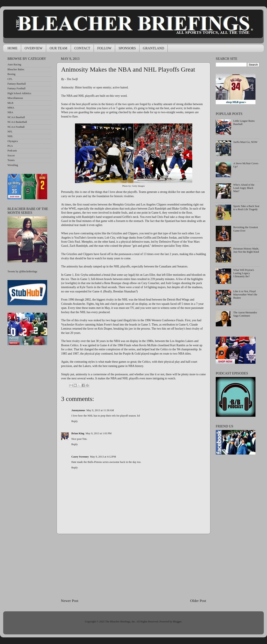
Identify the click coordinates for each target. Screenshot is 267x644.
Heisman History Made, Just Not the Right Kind (246, 250)
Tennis (11, 160)
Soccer (11, 155)
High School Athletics (19, 93)
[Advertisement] (134, 566)
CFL (10, 79)
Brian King (78, 433)
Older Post (198, 601)
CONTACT (82, 48)
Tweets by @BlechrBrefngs (22, 271)
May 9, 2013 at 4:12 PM (103, 457)
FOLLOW (104, 48)
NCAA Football (16, 127)
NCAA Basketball (17, 122)
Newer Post (70, 601)
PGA (10, 146)
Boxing (11, 74)
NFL (10, 132)
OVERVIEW (34, 48)
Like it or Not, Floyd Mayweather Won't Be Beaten (245, 295)
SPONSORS (127, 48)
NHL (10, 136)
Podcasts (12, 151)
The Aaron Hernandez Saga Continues (245, 314)
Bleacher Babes (16, 69)
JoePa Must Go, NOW (245, 142)
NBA (10, 112)
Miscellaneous (15, 98)
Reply (75, 421)
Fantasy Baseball (17, 84)
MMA (11, 108)
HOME (12, 48)
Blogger (177, 622)
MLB (10, 103)
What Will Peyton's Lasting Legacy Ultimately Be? (244, 273)
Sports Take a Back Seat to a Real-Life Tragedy (246, 208)
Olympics (13, 141)
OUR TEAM (58, 48)
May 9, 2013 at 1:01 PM (99, 433)
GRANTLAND (154, 48)
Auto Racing (14, 65)
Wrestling (13, 165)
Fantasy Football (16, 88)
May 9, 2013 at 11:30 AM (100, 410)
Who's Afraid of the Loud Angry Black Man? (244, 188)
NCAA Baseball (16, 117)
